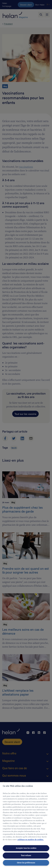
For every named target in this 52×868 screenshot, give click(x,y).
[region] (26, 825)
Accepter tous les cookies (26, 848)
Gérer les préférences (26, 863)
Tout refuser (26, 855)
